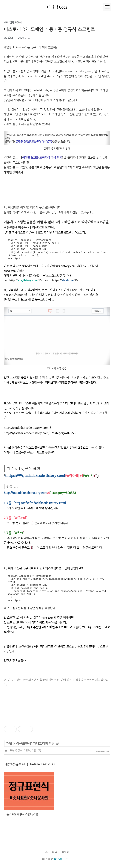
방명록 (65, 852)
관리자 (69, 859)
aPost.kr (58, 859)
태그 (55, 852)
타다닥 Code (57, 7)
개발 (9, 743)
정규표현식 (24, 743)
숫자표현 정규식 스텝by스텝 (20, 750)
